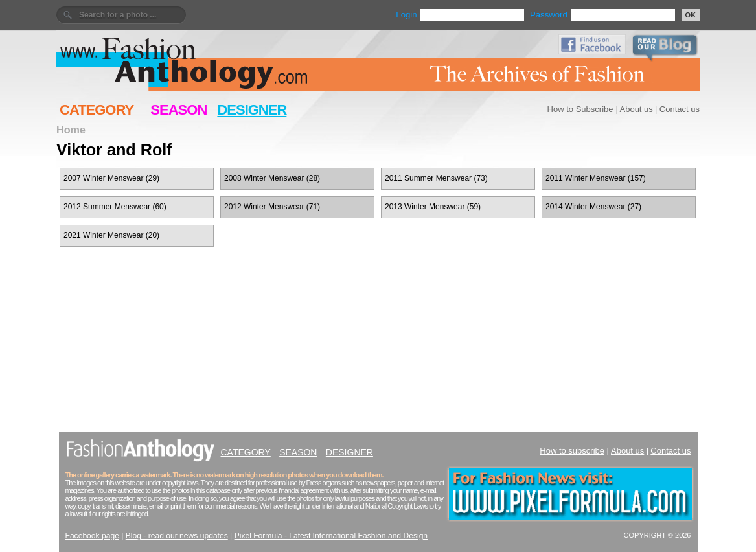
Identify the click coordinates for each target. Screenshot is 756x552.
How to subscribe (572, 451)
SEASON (178, 110)
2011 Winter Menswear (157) (596, 178)
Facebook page (92, 536)
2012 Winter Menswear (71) (272, 207)
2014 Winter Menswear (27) (593, 207)
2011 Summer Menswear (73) (436, 178)
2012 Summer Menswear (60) (115, 207)
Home (71, 130)
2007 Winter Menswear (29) (111, 178)
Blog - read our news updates (177, 536)
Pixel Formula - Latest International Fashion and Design (331, 536)
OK (691, 15)
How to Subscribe (580, 109)
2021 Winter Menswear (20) (111, 235)
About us (636, 109)
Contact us (680, 109)
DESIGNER (252, 110)
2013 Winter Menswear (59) (433, 207)
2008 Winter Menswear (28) (272, 178)
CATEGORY (97, 110)
